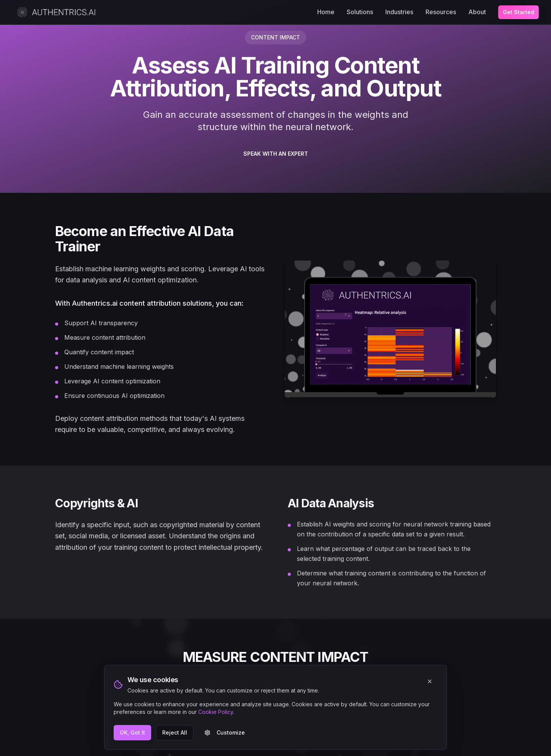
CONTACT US (275, 717)
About (477, 12)
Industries (399, 12)
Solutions (360, 12)
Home (326, 12)
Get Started (518, 12)
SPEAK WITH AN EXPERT (276, 154)
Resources (441, 12)
